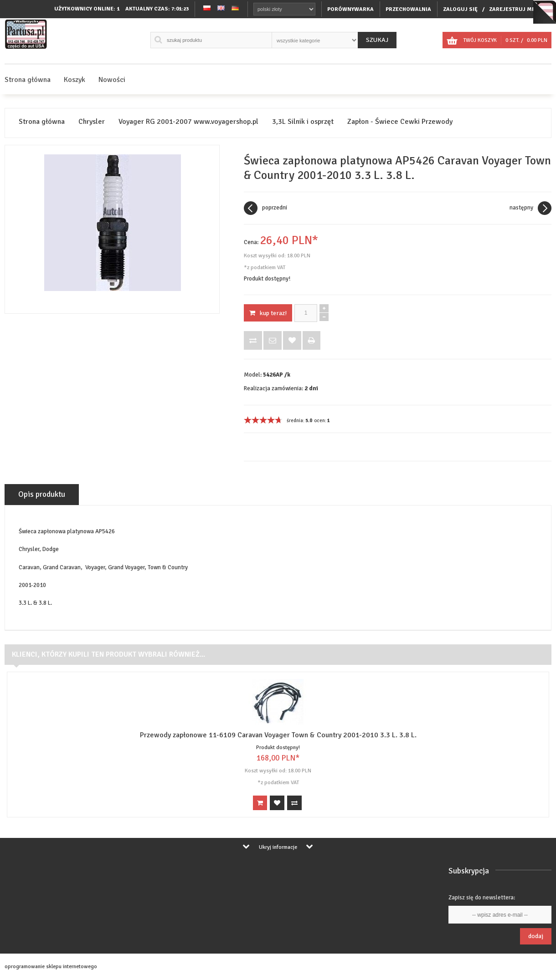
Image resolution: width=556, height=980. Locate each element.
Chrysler (92, 122)
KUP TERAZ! (268, 313)
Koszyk (75, 80)
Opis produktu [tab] (42, 494)
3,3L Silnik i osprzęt (303, 122)
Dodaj (536, 936)
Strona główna (28, 80)
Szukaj (377, 40)
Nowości (112, 80)
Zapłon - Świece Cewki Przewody (400, 122)
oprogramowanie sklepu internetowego (51, 967)
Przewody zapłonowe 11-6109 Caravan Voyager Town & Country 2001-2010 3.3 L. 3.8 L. (278, 735)
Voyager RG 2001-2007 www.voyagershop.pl (188, 122)
